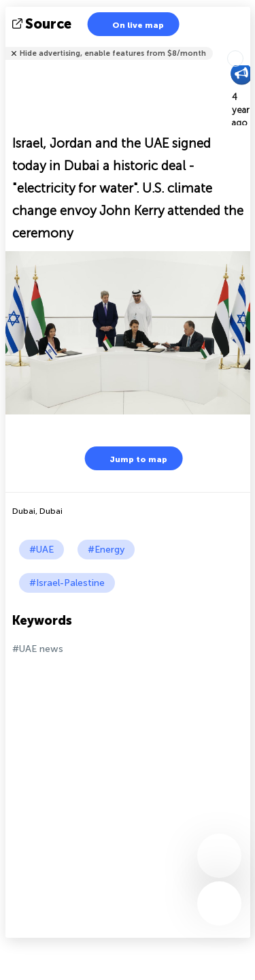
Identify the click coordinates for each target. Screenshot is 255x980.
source (43, 24)
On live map (130, 24)
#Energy (106, 550)
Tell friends (244, 45)
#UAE (41, 550)
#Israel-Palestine (67, 583)
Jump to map (130, 458)
